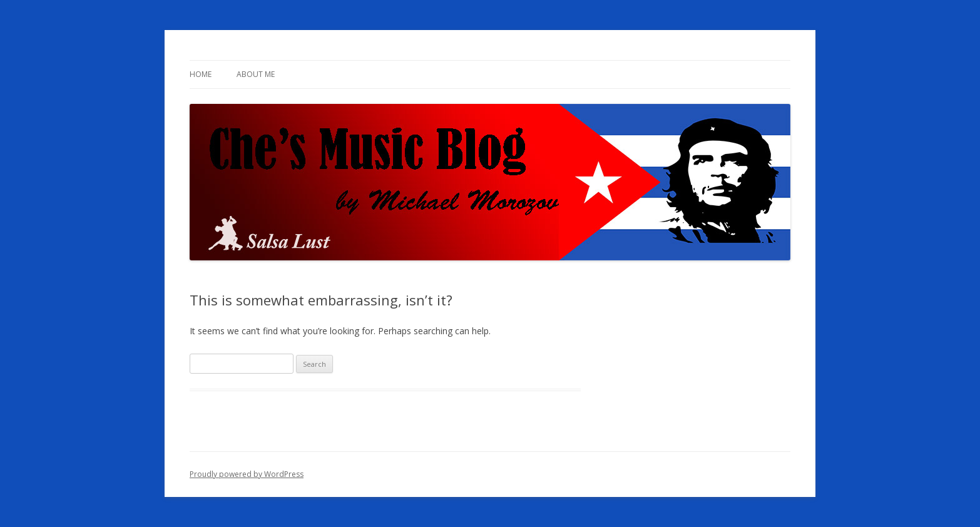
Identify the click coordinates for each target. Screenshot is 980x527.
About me (256, 74)
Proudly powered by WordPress (247, 474)
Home (201, 74)
